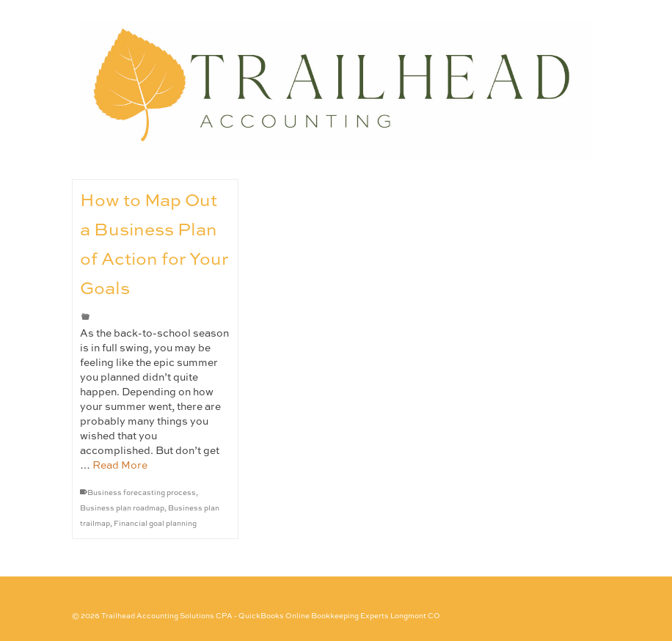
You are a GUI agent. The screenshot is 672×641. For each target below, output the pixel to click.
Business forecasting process (142, 493)
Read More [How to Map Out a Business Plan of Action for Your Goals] (120, 466)
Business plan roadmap (122, 508)
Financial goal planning (155, 524)
